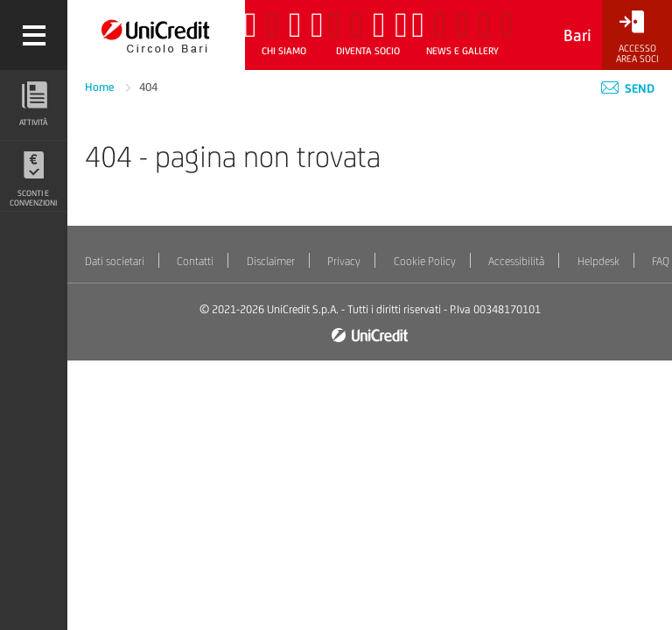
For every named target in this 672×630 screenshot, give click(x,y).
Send (628, 88)
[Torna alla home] (156, 35)
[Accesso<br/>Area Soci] (637, 37)
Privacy (344, 261)
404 (148, 87)
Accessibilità (516, 261)
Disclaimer (271, 261)
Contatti (195, 261)
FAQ (661, 261)
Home (101, 87)
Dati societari (115, 261)
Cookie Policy (425, 261)
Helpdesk (598, 261)
